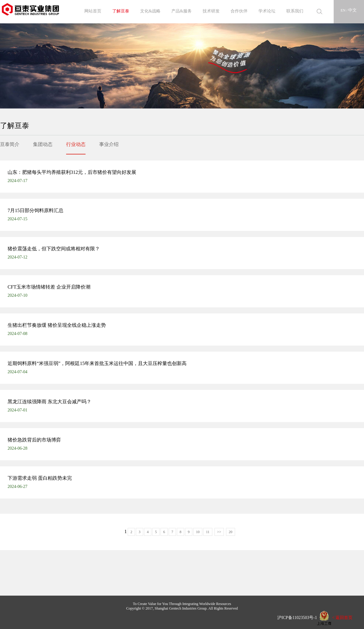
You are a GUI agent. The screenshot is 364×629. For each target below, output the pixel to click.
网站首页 (93, 11)
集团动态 (43, 144)
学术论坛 (267, 11)
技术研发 (211, 11)
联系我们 (295, 11)
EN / (344, 10)
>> (219, 532)
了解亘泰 (121, 11)
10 (198, 532)
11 (208, 532)
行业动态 (76, 144)
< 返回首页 (342, 617)
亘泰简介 (10, 144)
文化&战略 (150, 11)
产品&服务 (182, 11)
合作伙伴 (239, 11)
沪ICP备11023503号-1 (295, 617)
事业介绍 (109, 144)
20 (231, 532)
